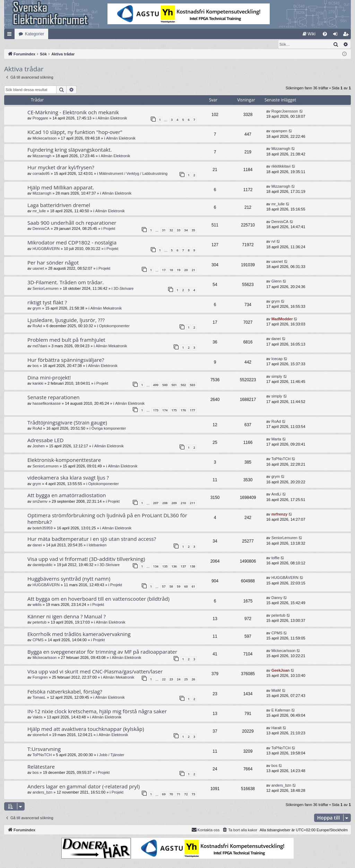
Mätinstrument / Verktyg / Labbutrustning (133, 174)
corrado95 (41, 174)
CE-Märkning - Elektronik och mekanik (73, 113)
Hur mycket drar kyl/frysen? (61, 168)
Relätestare (41, 767)
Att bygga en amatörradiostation (67, 495)
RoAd (37, 326)
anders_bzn (43, 793)
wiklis (37, 605)
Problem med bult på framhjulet (66, 340)
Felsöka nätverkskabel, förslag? (65, 692)
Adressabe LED (45, 440)
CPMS (38, 640)
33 (179, 230)
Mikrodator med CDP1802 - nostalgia (72, 243)
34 (186, 230)
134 (155, 567)
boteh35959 (43, 528)
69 (164, 794)
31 (164, 230)
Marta (276, 439)
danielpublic (43, 565)
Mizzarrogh (42, 156)
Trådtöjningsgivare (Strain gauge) (67, 423)
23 (171, 679)
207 (155, 503)
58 (171, 587)
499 (155, 385)
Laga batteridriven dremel (59, 205)
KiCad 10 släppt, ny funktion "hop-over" (75, 132)
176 (183, 410)
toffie (276, 558)
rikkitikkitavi (281, 167)
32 (171, 230)
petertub (40, 623)
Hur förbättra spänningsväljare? (66, 360)
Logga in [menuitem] (337, 35)
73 (193, 794)
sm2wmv (40, 502)
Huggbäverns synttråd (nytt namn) (69, 579)
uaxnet (38, 269)
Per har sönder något (53, 263)
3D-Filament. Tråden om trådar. (66, 283)
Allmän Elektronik (112, 118)
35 (193, 230)
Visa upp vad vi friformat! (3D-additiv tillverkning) (86, 559)
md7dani (40, 346)
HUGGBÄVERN (46, 249)
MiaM (276, 691)
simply (277, 377)
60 (186, 587)
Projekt (109, 229)
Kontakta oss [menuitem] (206, 830)
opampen (279, 131)
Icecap (277, 359)
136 (174, 567)
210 (183, 503)
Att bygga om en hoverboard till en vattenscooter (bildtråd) (98, 599)
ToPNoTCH (281, 459)
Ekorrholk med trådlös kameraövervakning (79, 634)
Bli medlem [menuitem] (347, 35)
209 (174, 503)
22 (164, 679)
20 (186, 270)
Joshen (39, 446)
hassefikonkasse (47, 404)
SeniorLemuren (46, 289)
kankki (38, 384)
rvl (274, 242)
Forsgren (40, 678)
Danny (277, 598)
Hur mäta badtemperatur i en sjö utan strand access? (92, 539)
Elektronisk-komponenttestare (64, 460)
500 (165, 385)
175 (174, 410)
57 (164, 587)
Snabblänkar (11, 35)
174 (165, 410)
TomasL (39, 698)
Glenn (276, 281)
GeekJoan (281, 671)
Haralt (276, 728)
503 (193, 385)
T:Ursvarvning (44, 749)
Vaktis (38, 717)
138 (193, 567)
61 (193, 587)
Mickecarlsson (45, 138)
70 (171, 794)
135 (165, 567)
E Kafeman (281, 710)
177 (193, 410)
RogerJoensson (285, 111)
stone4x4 (40, 735)
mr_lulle (39, 211)
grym (37, 308)
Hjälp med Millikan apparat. (61, 188)
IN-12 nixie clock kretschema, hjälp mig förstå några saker (97, 712)
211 (193, 503)
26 (193, 679)
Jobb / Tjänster (112, 755)
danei (276, 339)
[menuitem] (309, 34)
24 (179, 679)
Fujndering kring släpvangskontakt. (70, 150)
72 (186, 794)
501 (174, 385)
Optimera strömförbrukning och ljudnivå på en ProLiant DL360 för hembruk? (107, 519)
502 (183, 385)
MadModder (282, 319)
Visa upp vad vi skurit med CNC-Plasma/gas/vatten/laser (95, 672)
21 (193, 270)
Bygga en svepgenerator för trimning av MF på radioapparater (102, 652)
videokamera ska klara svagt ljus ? (68, 478)
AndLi (276, 494)
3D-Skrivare (123, 289)
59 (179, 587)
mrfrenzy (279, 514)
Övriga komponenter (109, 429)
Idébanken (98, 545)
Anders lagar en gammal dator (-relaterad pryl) (84, 787)
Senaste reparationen (54, 397)
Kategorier (34, 34)
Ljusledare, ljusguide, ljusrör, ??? (66, 320)
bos (36, 366)
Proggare (40, 118)
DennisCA (41, 229)
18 (171, 270)
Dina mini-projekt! (49, 378)
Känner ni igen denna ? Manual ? (67, 617)
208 (165, 503)
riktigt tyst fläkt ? (47, 303)
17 (164, 270)
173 (155, 410)
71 (179, 794)
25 (186, 679)
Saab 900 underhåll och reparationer (72, 223)
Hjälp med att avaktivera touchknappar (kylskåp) (86, 729)
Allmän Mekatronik (106, 308)
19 (179, 270)
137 (183, 567)
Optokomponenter (114, 326)
